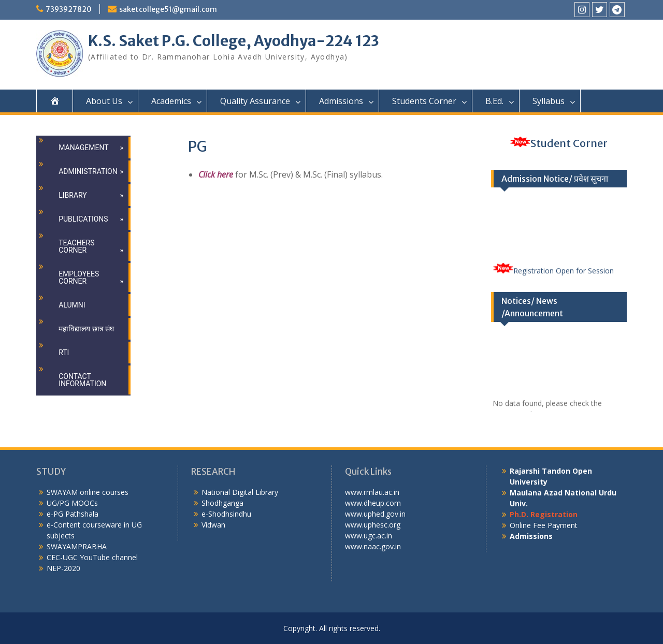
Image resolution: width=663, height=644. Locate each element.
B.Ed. (494, 101)
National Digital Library (240, 492)
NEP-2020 (63, 568)
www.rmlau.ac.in (372, 492)
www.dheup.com (373, 503)
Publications (83, 219)
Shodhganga (222, 503)
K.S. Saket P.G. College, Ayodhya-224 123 (234, 41)
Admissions (341, 101)
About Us (104, 101)
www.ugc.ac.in (369, 536)
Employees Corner (79, 277)
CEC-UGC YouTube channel (92, 557)
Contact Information (82, 380)
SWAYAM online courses (88, 492)
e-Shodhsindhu (226, 514)
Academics (171, 101)
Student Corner (559, 143)
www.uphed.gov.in (375, 514)
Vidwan (213, 525)
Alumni (72, 305)
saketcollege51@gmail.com (168, 9)
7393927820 (69, 9)
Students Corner (424, 101)
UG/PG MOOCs (72, 503)
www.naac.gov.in (373, 546)
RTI (64, 353)
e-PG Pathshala (73, 514)
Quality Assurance (255, 101)
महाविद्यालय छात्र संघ (86, 329)
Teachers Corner (76, 246)
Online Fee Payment (544, 525)
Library (73, 195)
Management (83, 148)
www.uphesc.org (373, 525)
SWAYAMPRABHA (77, 546)
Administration (88, 171)
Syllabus (549, 101)
